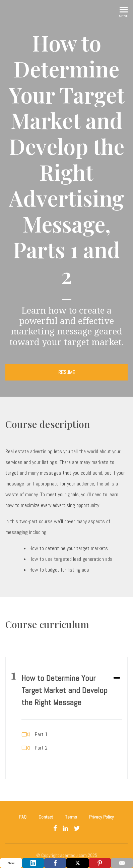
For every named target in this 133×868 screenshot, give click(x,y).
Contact (46, 817)
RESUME (67, 372)
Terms (71, 817)
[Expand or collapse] (117, 678)
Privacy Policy (102, 817)
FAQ (23, 817)
